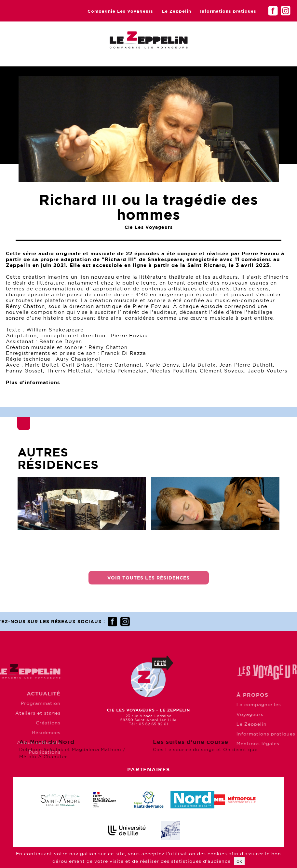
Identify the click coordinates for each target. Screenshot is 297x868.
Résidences (28, 733)
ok (239, 861)
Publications (26, 752)
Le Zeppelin (177, 11)
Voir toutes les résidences (148, 581)
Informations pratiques (228, 11)
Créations (30, 723)
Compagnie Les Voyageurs (120, 11)
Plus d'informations (33, 382)
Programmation (22, 703)
